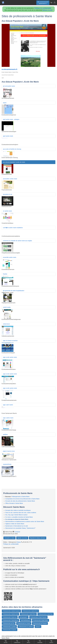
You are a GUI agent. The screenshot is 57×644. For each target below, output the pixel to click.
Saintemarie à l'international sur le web (17, 526)
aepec (5, 103)
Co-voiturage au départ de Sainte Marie (17, 519)
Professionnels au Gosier (24, 623)
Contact (51, 641)
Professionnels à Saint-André (40, 620)
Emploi (28, 641)
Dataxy (19, 542)
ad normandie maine (9, 86)
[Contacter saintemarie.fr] (55, 2)
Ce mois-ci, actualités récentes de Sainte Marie (19, 517)
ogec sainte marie (8, 418)
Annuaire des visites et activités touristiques (18, 510)
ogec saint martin (8, 405)
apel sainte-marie (8, 136)
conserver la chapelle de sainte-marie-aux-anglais (17, 241)
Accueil (6, 641)
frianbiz (5, 274)
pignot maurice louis (9, 451)
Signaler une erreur (22, 538)
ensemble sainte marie (10, 257)
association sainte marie (10, 179)
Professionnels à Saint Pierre (28, 614)
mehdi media (7, 307)
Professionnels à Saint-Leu (10, 617)
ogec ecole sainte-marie (10, 388)
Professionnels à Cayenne (10, 630)
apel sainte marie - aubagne (11, 119)
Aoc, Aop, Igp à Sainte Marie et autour (16, 515)
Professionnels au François (40, 623)
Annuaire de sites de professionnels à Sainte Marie (20, 501)
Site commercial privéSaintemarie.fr (43, 3)
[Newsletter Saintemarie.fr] (51, 2)
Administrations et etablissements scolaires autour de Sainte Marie (25, 522)
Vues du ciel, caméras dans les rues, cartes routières (21, 513)
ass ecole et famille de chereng (12, 149)
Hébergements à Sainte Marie (21, 497)
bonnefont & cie (8, 194)
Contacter (17, 532)
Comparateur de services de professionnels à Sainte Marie (22, 499)
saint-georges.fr (23, 617)
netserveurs (6, 324)
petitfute (5, 434)
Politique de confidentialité (43, 8)
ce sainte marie (7, 211)
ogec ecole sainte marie (10, 357)
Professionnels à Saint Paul (46, 614)
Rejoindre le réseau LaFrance (38, 538)
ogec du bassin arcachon (10, 341)
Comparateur (17, 641)
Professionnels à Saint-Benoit (10, 620)
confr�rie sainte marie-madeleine (13, 228)
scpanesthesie (7, 464)
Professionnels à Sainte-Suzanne (11, 611)
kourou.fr (38, 627)
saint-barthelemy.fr (26, 620)
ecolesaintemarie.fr (9, 69)
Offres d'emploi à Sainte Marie (14, 503)
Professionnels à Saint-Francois (38, 617)
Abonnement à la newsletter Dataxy (20, 528)
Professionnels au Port (9, 623)
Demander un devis (9, 538)
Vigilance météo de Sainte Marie (15, 524)
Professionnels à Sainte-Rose (30, 611)
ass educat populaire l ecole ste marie (14, 162)
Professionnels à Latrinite (9, 627)
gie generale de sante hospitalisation (14, 291)
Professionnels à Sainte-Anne (10, 614)
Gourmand (40, 641)
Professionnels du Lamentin (26, 627)
